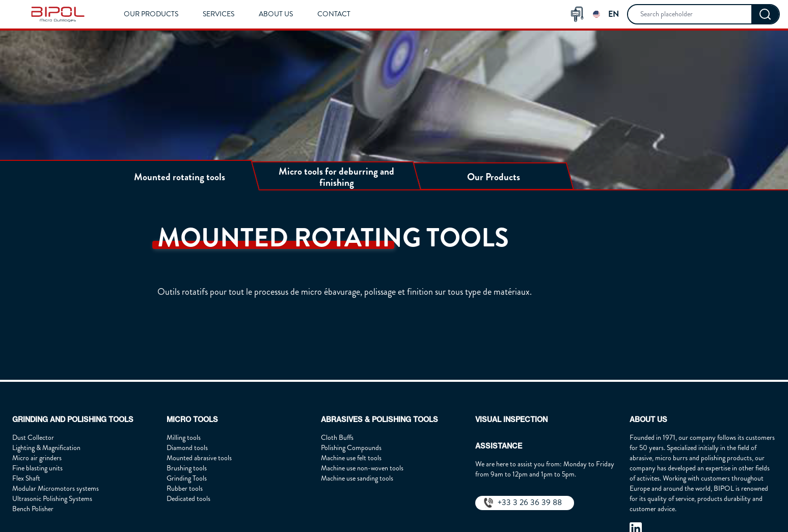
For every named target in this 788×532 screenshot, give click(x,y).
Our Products (151, 14)
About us (276, 14)
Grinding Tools (187, 478)
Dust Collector (33, 438)
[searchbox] (690, 14)
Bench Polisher (33, 509)
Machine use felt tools (351, 458)
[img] (58, 14)
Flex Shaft (26, 478)
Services (219, 14)
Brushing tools (187, 468)
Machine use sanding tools (357, 478)
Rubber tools (185, 488)
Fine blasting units (37, 468)
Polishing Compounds (351, 448)
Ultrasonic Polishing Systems (52, 499)
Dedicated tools (188, 499)
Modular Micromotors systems (56, 488)
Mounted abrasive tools (199, 458)
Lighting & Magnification (46, 448)
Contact (334, 14)
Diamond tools (187, 448)
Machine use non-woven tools (362, 468)
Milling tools (184, 438)
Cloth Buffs (337, 438)
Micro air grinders (37, 458)
